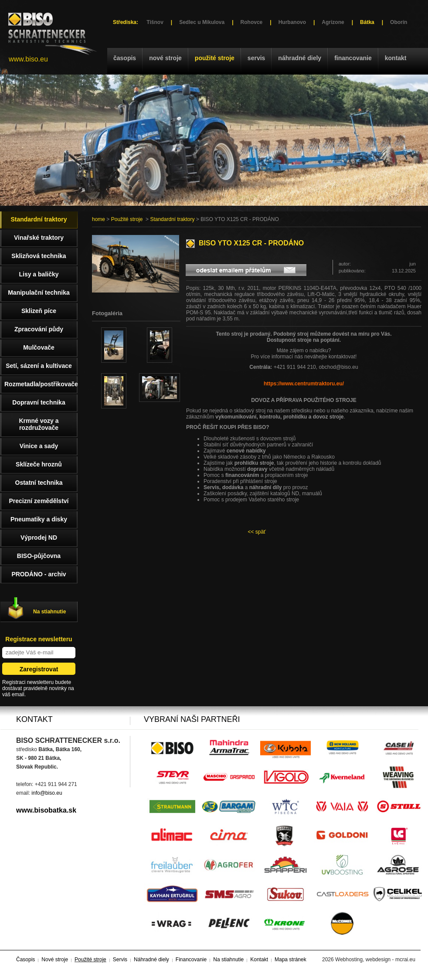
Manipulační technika (39, 293)
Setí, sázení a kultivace (39, 366)
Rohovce (252, 22)
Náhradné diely (300, 58)
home (99, 219)
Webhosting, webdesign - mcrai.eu (375, 960)
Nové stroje (165, 58)
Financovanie (353, 58)
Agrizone (333, 22)
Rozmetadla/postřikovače (41, 384)
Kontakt (396, 58)
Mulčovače (39, 347)
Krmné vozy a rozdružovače (39, 424)
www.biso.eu (28, 59)
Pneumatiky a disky (39, 519)
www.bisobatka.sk (46, 810)
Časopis (125, 58)
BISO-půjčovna (39, 556)
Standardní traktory (172, 219)
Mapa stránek (290, 960)
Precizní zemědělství (39, 501)
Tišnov (155, 22)
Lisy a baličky (39, 274)
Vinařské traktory (39, 238)
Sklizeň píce (39, 311)
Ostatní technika (39, 483)
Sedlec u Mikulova (202, 22)
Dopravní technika (39, 402)
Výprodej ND (39, 538)
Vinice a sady (39, 446)
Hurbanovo (292, 22)
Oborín (399, 22)
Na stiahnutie (49, 612)
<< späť (256, 532)
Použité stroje (215, 58)
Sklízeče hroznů (39, 464)
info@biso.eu (47, 793)
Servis (256, 58)
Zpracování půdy (39, 329)
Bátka (367, 22)
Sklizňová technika (39, 256)
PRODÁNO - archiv (39, 574)
